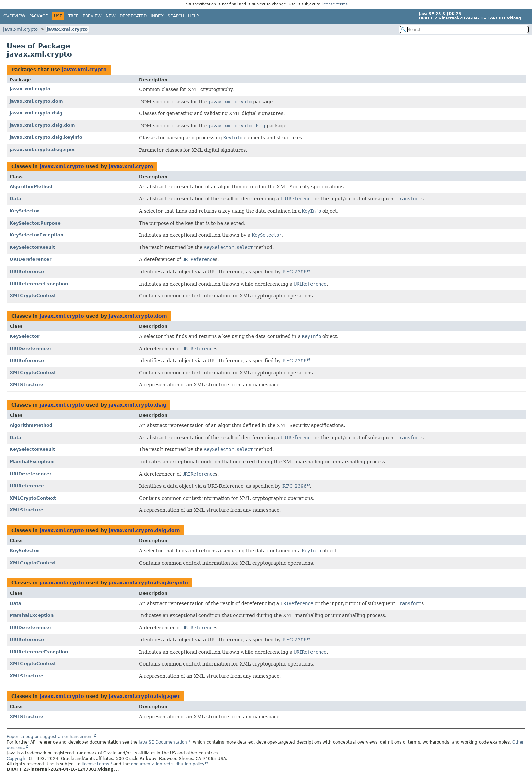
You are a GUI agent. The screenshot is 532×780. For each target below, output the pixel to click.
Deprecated (133, 16)
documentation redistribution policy (168, 764)
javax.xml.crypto (67, 29)
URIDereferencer (31, 259)
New (111, 16)
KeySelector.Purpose (35, 223)
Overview (14, 16)
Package (39, 16)
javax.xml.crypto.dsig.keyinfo (46, 137)
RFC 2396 (294, 272)
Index (157, 16)
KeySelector (24, 211)
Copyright (17, 759)
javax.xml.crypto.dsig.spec (43, 149)
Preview (92, 16)
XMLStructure (26, 385)
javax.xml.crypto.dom (36, 101)
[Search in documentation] (464, 29)
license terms (335, 4)
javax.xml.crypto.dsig (36, 113)
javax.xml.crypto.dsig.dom (42, 125)
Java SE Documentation (163, 742)
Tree (73, 16)
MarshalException (32, 462)
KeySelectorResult (32, 247)
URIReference (27, 271)
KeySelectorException (36, 235)
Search (176, 16)
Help (193, 16)
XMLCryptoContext (33, 296)
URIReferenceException (39, 284)
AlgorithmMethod (31, 187)
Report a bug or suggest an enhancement (50, 737)
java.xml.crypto (20, 29)
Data (16, 198)
